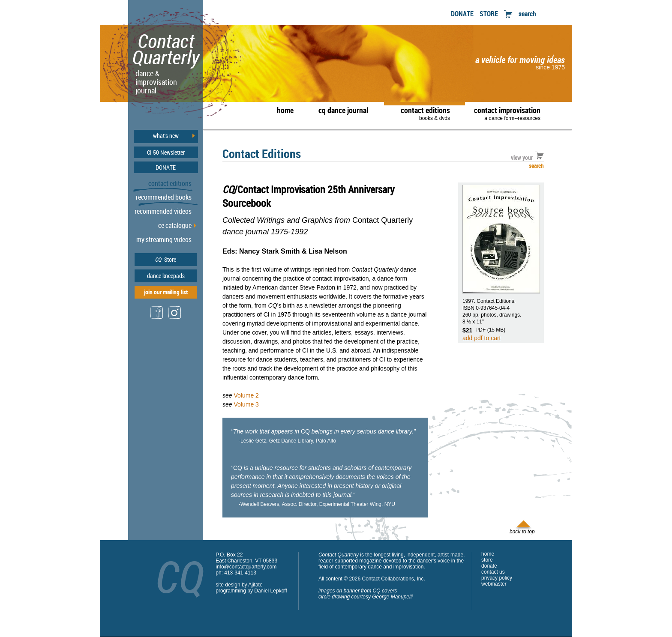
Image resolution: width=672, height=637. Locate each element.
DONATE (462, 14)
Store (166, 259)
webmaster (494, 584)
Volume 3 (246, 404)
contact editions (421, 113)
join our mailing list (166, 292)
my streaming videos (164, 239)
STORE (489, 14)
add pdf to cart (482, 338)
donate (489, 566)
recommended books (164, 197)
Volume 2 (246, 395)
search (527, 14)
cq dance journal (343, 110)
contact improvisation (507, 113)
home (285, 110)
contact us (493, 572)
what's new (166, 136)
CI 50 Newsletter (166, 153)
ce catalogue (175, 225)
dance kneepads (166, 276)
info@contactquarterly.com (246, 567)
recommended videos (163, 211)
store (487, 560)
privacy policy (497, 578)
